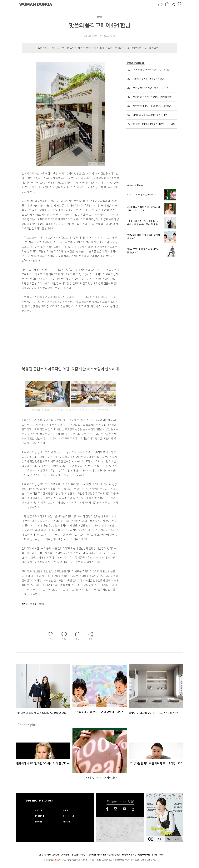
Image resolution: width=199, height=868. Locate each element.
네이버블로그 (133, 809)
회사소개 (100, 855)
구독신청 (40, 855)
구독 (168, 839)
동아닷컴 (92, 855)
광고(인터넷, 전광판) (113, 855)
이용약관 (133, 855)
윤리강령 (56, 855)
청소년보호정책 (158, 855)
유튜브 (124, 809)
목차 (159, 839)
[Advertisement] (63, 335)
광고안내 (48, 855)
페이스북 (107, 809)
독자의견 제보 (65, 855)
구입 (177, 839)
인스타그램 (115, 809)
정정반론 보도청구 (78, 855)
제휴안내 (125, 855)
